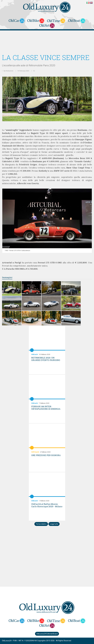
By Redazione (8, 71)
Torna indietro (41, 524)
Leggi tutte (54, 524)
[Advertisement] (47, 43)
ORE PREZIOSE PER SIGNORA (46, 455)
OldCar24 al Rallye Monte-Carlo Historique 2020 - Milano (47, 505)
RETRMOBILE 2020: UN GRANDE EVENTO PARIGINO (46, 359)
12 (34, 71)
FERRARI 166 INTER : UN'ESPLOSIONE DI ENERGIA (46, 408)
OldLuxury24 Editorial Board (47, 634)
